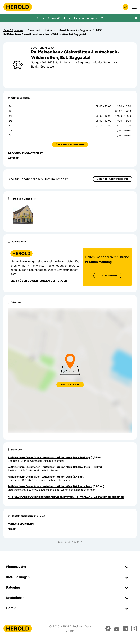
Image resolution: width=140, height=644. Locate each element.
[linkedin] (125, 628)
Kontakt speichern (21, 524)
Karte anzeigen (70, 385)
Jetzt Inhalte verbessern (113, 179)
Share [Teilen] (12, 529)
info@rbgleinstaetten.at (25, 153)
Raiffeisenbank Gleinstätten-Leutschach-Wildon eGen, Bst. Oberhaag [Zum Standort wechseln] (49, 457)
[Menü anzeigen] (134, 7)
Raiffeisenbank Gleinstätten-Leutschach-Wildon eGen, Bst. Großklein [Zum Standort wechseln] (49, 467)
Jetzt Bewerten (107, 276)
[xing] (134, 628)
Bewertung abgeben (43, 48)
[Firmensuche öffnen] (125, 7)
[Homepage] (18, 7)
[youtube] (117, 628)
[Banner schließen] (136, 18)
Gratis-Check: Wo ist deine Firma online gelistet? (70, 18)
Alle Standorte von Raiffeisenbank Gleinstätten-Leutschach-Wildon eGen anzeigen (66, 497)
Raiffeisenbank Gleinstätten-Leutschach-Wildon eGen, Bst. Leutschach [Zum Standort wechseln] (50, 486)
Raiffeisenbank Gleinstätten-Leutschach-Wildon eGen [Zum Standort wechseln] (40, 477)
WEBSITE (13, 158)
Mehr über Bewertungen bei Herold (39, 281)
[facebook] (108, 628)
